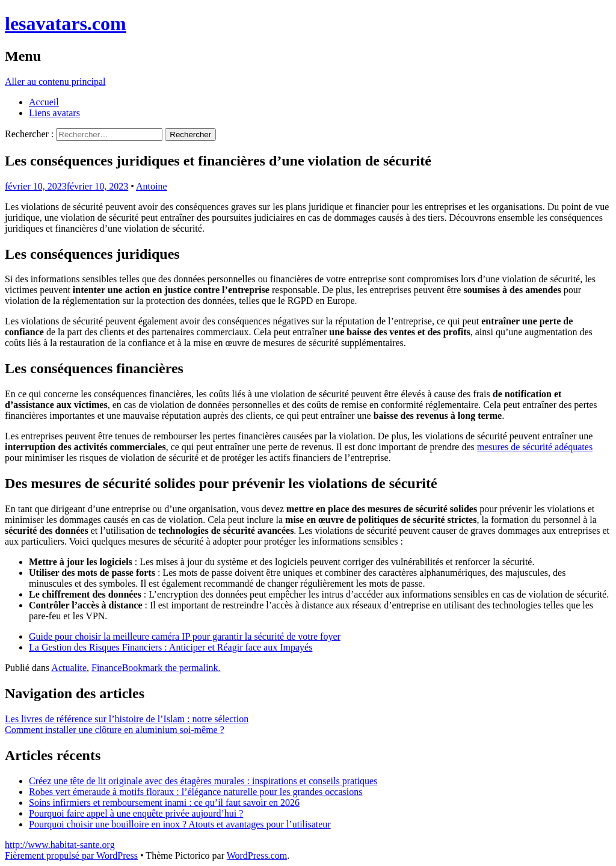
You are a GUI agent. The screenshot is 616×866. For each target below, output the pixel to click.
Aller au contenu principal (55, 82)
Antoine (152, 186)
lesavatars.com (66, 23)
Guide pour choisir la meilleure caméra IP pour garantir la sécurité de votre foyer (185, 636)
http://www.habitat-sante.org (60, 845)
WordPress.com (257, 855)
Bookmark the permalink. (171, 668)
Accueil (44, 102)
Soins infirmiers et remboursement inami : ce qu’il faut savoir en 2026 (164, 803)
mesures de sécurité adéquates (535, 447)
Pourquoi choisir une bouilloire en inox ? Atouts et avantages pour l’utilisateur (180, 824)
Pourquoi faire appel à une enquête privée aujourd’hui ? (136, 813)
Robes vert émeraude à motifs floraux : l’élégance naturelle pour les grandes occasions (196, 792)
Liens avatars (54, 113)
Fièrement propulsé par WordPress (71, 855)
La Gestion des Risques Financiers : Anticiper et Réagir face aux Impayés (171, 647)
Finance (107, 668)
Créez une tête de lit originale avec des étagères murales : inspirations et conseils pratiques (203, 781)
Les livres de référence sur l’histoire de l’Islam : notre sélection (127, 719)
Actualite (69, 668)
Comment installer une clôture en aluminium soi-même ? (115, 730)
